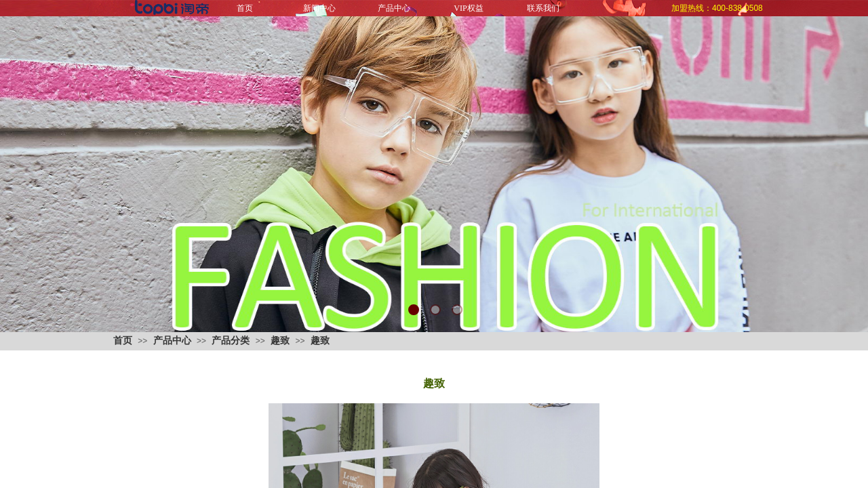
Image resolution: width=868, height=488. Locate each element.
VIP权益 (468, 8)
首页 (245, 8)
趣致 (280, 341)
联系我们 (543, 8)
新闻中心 (319, 8)
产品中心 (394, 8)
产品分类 (231, 341)
